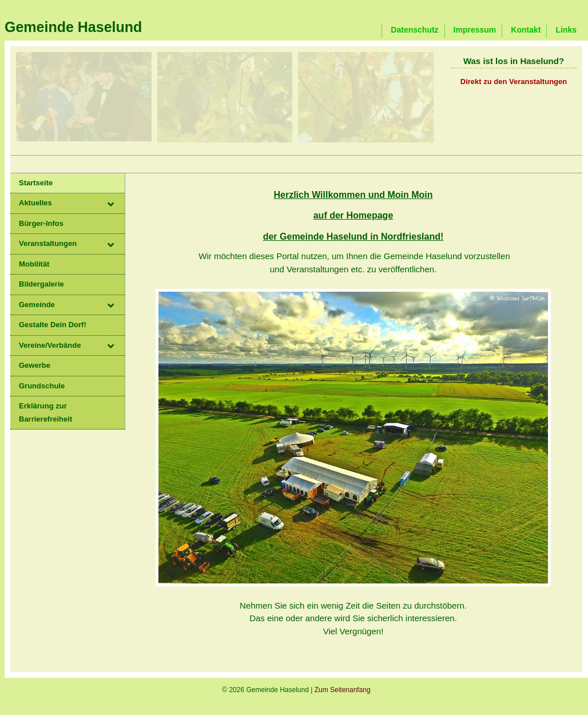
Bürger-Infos (41, 223)
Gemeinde (37, 305)
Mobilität (34, 264)
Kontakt (526, 30)
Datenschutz (414, 30)
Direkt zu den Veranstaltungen (514, 82)
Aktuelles (35, 203)
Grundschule (42, 386)
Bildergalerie (41, 284)
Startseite (36, 183)
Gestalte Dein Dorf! (53, 325)
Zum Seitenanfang (343, 690)
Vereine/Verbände (50, 345)
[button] (116, 206)
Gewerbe (35, 365)
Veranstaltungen (48, 243)
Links (566, 30)
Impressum (475, 30)
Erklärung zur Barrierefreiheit (45, 412)
